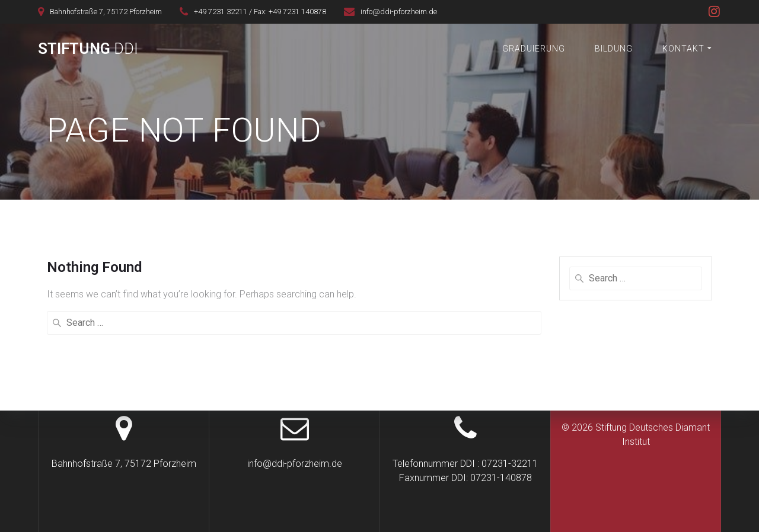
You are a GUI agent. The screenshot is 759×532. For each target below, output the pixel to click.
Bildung (614, 49)
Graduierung (534, 49)
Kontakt (683, 49)
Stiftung (88, 49)
